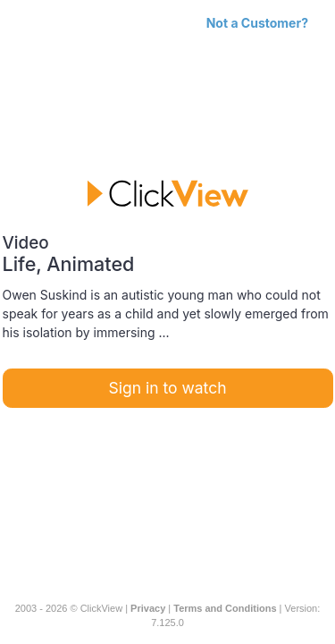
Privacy (148, 608)
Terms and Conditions (225, 608)
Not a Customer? (257, 23)
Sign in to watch (168, 388)
